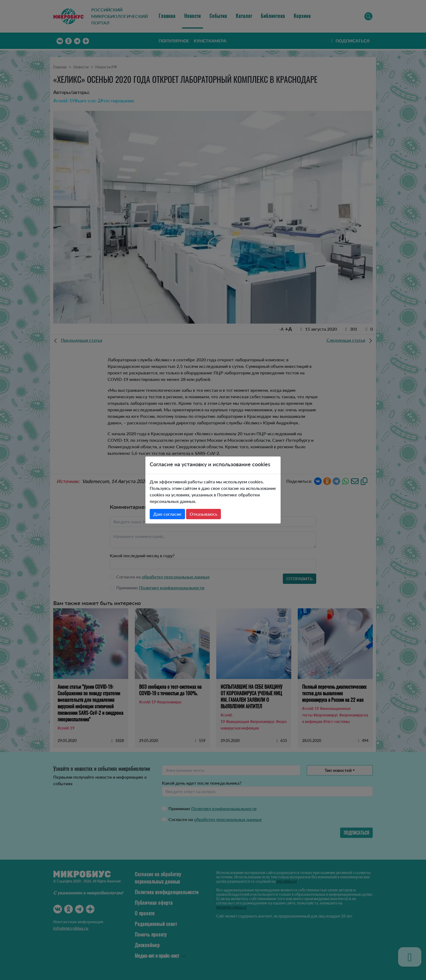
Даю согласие (167, 514)
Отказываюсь (203, 514)
